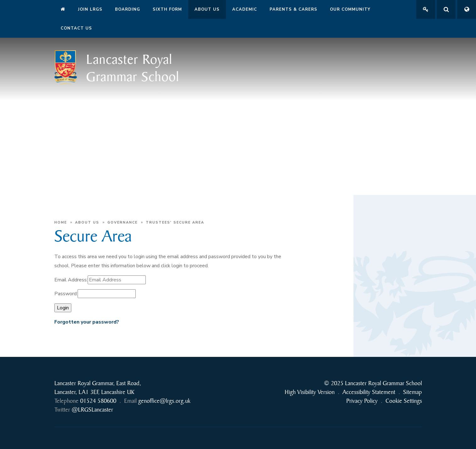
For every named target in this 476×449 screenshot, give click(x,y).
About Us (87, 222)
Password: (66, 294)
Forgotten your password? (87, 322)
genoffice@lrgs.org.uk (164, 401)
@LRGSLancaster (92, 410)
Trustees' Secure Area (175, 222)
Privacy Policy (362, 401)
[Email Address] (117, 280)
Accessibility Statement (369, 392)
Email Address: (71, 280)
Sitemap (413, 392)
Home (61, 222)
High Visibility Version (310, 392)
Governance (123, 222)
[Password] (107, 294)
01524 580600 (98, 401)
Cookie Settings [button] (404, 401)
